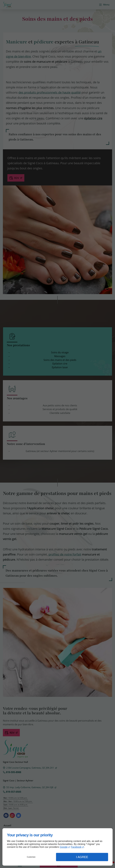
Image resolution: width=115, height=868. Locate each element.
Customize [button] (31, 857)
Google (64, 847)
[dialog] (57, 847)
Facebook (76, 847)
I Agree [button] (82, 857)
